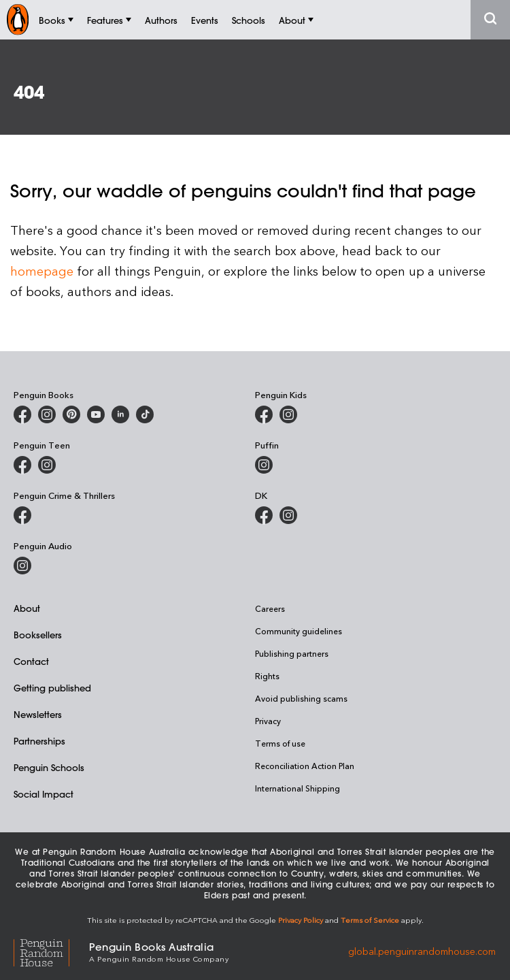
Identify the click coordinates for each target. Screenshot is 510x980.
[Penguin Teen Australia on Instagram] (47, 465)
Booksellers (38, 635)
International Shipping (297, 788)
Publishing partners (292, 653)
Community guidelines (299, 631)
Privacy (268, 721)
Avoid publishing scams (301, 698)
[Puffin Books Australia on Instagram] (264, 465)
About (27, 608)
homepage (42, 271)
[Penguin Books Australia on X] (71, 414)
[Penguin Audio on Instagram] (22, 566)
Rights (267, 676)
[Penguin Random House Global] (51, 951)
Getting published (52, 688)
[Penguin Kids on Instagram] (288, 414)
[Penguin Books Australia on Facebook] (22, 414)
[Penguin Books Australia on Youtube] (96, 414)
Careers (270, 608)
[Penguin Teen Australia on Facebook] (22, 465)
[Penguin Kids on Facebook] (264, 414)
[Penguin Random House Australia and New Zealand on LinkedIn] (120, 414)
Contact (31, 661)
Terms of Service (370, 920)
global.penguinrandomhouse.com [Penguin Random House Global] (422, 951)
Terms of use (280, 743)
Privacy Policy (301, 920)
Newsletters (38, 714)
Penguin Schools (49, 767)
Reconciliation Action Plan (305, 766)
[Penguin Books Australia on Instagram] (47, 414)
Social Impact (44, 794)
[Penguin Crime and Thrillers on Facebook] (22, 515)
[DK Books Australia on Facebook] (264, 515)
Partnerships (39, 741)
